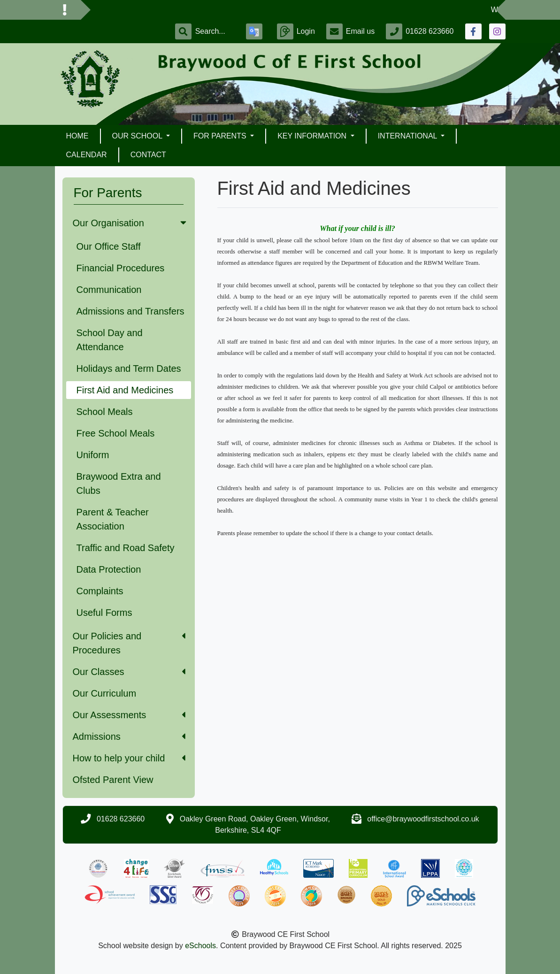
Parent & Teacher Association (113, 519)
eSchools (200, 946)
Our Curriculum (105, 693)
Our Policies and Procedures (129, 643)
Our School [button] (138, 136)
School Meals (105, 412)
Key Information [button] (313, 136)
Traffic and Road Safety (126, 548)
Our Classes (129, 672)
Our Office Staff (109, 246)
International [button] (409, 136)
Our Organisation (130, 223)
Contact (148, 155)
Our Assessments (129, 715)
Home (77, 136)
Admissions (129, 736)
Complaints (100, 591)
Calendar (87, 155)
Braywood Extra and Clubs (119, 483)
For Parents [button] (221, 136)
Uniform (93, 455)
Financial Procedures (121, 268)
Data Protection (109, 569)
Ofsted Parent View (113, 780)
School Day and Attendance (110, 340)
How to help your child (129, 758)
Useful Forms (104, 613)
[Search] (215, 31)
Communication (109, 290)
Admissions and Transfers (130, 311)
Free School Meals (116, 433)
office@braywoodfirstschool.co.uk (423, 819)
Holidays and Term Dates (129, 368)
